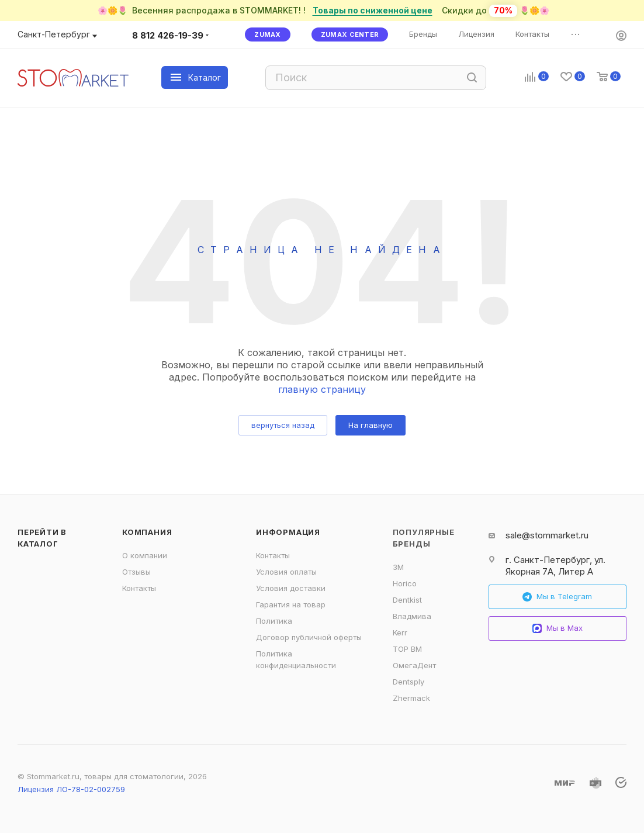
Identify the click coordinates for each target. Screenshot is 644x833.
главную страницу (322, 389)
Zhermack (411, 698)
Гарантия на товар (291, 604)
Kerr (400, 632)
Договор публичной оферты (309, 637)
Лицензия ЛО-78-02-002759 (71, 789)
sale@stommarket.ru (547, 535)
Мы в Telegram (557, 597)
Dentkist (407, 600)
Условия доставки (291, 588)
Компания (147, 532)
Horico (405, 583)
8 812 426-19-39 (168, 35)
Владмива (412, 616)
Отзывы (136, 572)
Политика (274, 621)
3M (398, 567)
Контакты (139, 588)
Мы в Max (558, 628)
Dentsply (408, 682)
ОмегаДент (414, 665)
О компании (145, 555)
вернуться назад (283, 425)
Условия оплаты (286, 572)
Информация (288, 532)
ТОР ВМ (407, 649)
